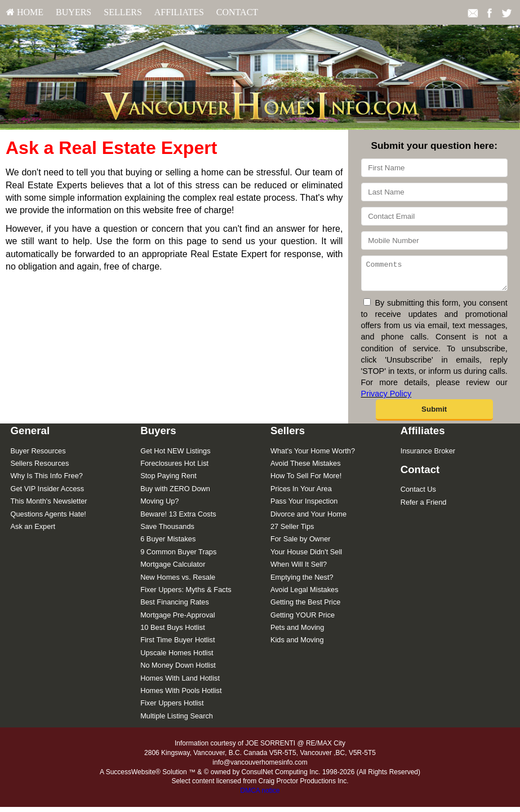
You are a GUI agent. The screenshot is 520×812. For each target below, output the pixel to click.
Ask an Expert (33, 531)
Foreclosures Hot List (174, 468)
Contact (237, 12)
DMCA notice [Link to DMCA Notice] (260, 796)
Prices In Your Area (301, 494)
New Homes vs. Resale (178, 582)
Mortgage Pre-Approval (177, 620)
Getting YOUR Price (303, 620)
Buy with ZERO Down (175, 494)
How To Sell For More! (306, 481)
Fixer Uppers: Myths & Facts (186, 595)
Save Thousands (167, 531)
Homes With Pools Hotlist (181, 696)
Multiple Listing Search (177, 721)
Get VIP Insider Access (47, 494)
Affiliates (179, 12)
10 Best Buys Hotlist (173, 632)
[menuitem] (25, 12)
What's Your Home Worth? (313, 456)
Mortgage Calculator (173, 569)
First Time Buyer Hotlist (177, 645)
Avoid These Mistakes (306, 468)
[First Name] (434, 168)
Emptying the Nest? (302, 582)
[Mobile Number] (434, 240)
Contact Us (418, 494)
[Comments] (434, 276)
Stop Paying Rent (168, 481)
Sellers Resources (39, 468)
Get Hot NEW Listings (175, 456)
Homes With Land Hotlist (180, 683)
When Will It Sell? (299, 569)
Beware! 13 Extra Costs (178, 519)
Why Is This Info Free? (46, 481)
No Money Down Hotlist (178, 670)
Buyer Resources (38, 456)
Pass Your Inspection (304, 506)
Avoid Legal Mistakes (305, 595)
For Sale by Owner (301, 544)
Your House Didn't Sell (306, 557)
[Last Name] (434, 192)
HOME (25, 12)
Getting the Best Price (305, 607)
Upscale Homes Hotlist (177, 658)
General (30, 436)
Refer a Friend (424, 507)
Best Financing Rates (175, 607)
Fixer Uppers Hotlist (172, 708)
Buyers (74, 12)
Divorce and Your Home (308, 519)
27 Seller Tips (292, 531)
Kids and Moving (297, 645)
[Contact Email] (434, 216)
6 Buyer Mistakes (168, 544)
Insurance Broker (428, 456)
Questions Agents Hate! (48, 519)
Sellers (123, 12)
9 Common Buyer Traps (178, 557)
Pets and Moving (297, 632)
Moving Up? (159, 506)
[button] (434, 415)
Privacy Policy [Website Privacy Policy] (386, 399)
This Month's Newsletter (48, 506)
